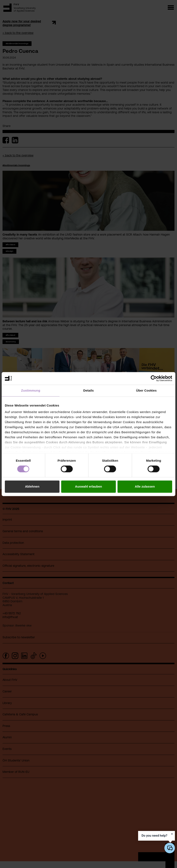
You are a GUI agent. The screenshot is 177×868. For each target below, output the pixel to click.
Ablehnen (32, 486)
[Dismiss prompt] (172, 834)
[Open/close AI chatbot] (170, 848)
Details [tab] (88, 390)
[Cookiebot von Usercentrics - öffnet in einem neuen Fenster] (154, 378)
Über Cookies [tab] (146, 390)
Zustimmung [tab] (31, 390)
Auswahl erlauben (88, 486)
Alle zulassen (145, 486)
